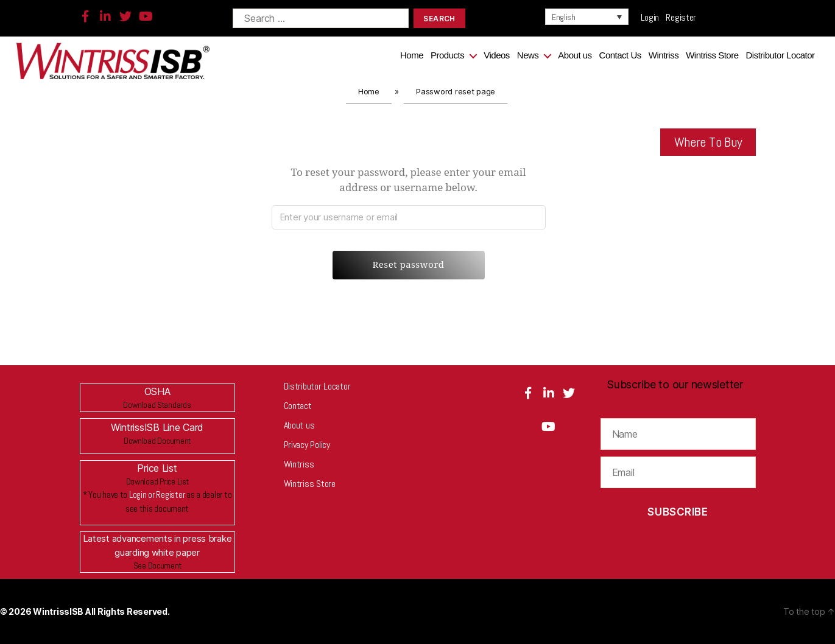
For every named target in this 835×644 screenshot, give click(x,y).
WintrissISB (59, 611)
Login (654, 17)
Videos (497, 55)
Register (681, 17)
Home (412, 55)
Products (447, 55)
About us (575, 55)
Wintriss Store (712, 55)
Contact (298, 406)
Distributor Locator (780, 55)
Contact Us (620, 55)
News (528, 55)
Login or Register (157, 495)
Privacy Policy (307, 445)
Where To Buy (708, 142)
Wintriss (664, 55)
